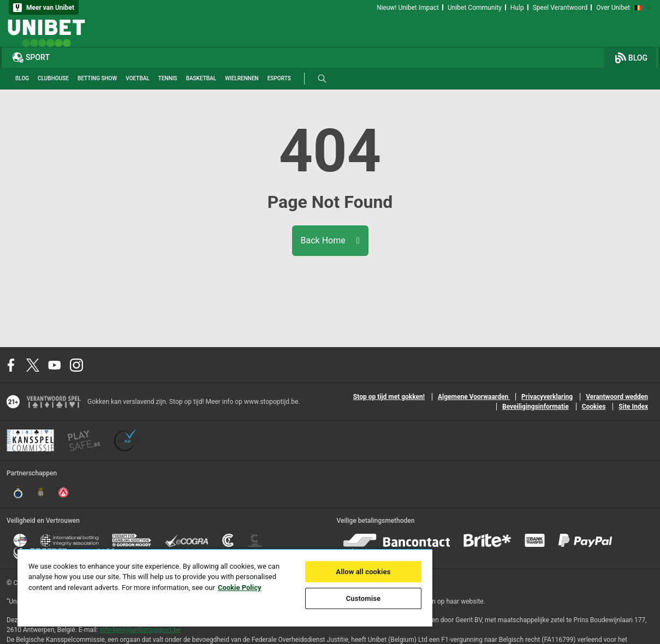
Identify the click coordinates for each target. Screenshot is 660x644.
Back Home (330, 240)
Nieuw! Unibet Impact (408, 8)
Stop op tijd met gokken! (389, 397)
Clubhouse (53, 78)
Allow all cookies (363, 572)
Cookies (594, 407)
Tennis (168, 78)
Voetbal (137, 78)
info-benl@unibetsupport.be (140, 630)
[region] (225, 588)
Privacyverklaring (547, 397)
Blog (631, 58)
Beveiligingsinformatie (536, 407)
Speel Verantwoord (560, 8)
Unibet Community (475, 8)
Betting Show (97, 78)
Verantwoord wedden (617, 397)
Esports (279, 78)
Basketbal (201, 78)
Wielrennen (242, 78)
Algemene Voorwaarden (474, 397)
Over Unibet (613, 8)
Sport (31, 57)
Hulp (517, 8)
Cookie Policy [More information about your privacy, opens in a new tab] (240, 588)
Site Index (633, 407)
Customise (364, 598)
